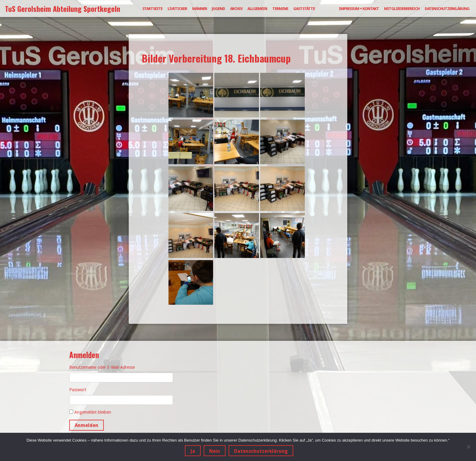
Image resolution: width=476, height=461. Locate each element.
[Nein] (468, 447)
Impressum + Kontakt (359, 9)
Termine (280, 9)
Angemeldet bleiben (93, 412)
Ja (193, 451)
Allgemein (257, 9)
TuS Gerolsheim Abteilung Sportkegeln (63, 8)
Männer (200, 9)
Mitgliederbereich (402, 9)
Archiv (236, 9)
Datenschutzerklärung (447, 9)
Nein (215, 451)
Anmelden (87, 425)
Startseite (152, 9)
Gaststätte (304, 9)
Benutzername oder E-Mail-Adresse (102, 367)
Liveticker (177, 9)
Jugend (218, 9)
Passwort (78, 390)
